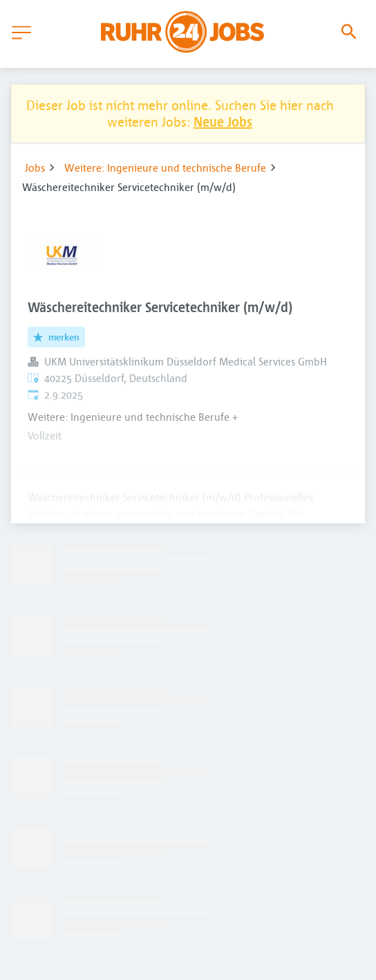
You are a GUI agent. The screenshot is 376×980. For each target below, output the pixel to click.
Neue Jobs (223, 121)
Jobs (35, 167)
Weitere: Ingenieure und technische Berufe (165, 167)
